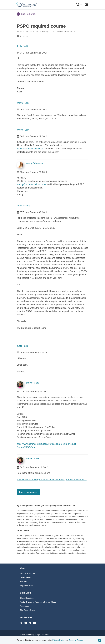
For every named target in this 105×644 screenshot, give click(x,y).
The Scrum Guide (28, 610)
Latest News (25, 577)
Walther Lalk (23, 103)
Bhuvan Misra (32, 383)
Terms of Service (76, 640)
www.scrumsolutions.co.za (30, 149)
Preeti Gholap (23, 206)
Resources (25, 606)
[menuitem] (79, 5)
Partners (24, 581)
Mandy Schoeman (35, 163)
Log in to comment (28, 492)
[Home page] (27, 5)
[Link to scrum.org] (21, 623)
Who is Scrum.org (28, 573)
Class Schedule (27, 598)
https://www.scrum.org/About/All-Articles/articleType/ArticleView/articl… (52, 480)
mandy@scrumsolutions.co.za (32, 184)
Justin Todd (22, 46)
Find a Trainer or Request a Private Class (38, 602)
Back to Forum (26, 14)
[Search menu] (79, 5)
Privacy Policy (58, 640)
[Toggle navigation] (86, 5)
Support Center (27, 585)
